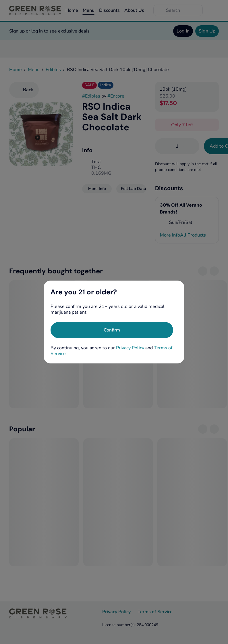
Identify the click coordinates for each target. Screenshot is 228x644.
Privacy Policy (130, 348)
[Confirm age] (112, 330)
